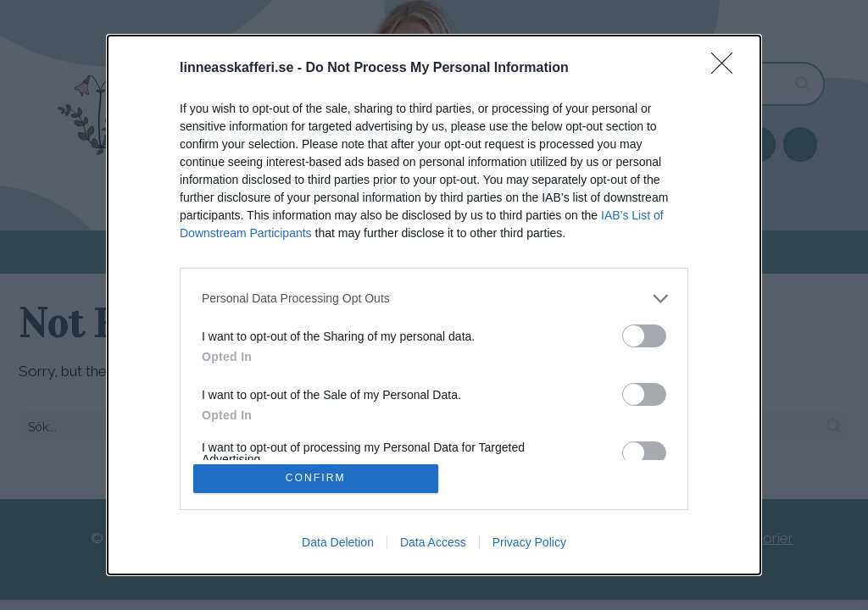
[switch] (644, 334)
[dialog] (434, 305)
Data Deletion (338, 544)
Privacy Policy (529, 544)
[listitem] (434, 297)
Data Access (433, 544)
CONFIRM (317, 478)
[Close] (727, 67)
